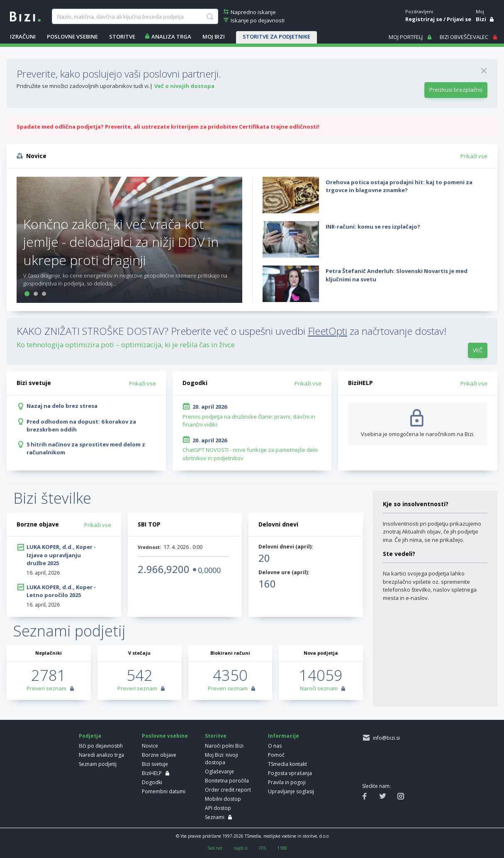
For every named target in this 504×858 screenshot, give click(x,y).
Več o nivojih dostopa (184, 86)
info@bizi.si (385, 738)
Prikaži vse (474, 156)
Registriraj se (424, 19)
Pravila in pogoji (287, 782)
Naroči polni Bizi (224, 746)
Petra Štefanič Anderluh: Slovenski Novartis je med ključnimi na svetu (397, 275)
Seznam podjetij (98, 764)
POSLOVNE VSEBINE (72, 37)
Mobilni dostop (223, 799)
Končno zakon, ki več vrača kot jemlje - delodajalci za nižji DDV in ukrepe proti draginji (121, 242)
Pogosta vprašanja (290, 773)
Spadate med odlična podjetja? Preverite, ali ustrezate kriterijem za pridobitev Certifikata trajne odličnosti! (168, 127)
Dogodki (152, 782)
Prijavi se (459, 19)
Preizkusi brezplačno (456, 90)
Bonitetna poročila (227, 781)
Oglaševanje (219, 771)
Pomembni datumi (164, 791)
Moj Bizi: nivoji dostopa (222, 759)
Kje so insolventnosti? (416, 504)
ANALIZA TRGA (171, 37)
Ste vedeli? (399, 554)
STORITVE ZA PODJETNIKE (276, 37)
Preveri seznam (46, 688)
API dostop (218, 808)
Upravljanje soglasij (291, 791)
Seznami (215, 817)
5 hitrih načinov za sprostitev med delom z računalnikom (86, 448)
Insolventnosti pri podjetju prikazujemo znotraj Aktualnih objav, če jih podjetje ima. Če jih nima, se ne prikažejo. (432, 532)
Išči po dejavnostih (101, 746)
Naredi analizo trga (101, 755)
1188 (282, 848)
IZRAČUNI (23, 37)
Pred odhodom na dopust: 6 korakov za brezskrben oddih (81, 426)
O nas (275, 746)
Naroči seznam (319, 688)
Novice (150, 746)
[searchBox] (135, 17)
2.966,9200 (164, 569)
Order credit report (228, 790)
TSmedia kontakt (287, 764)
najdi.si (241, 848)
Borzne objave (159, 755)
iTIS (262, 848)
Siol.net (215, 848)
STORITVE (122, 37)
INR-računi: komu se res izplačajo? (373, 227)
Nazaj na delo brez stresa (62, 406)
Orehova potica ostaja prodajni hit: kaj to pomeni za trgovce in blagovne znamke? (399, 186)
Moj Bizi (214, 37)
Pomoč (276, 755)
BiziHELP (152, 773)
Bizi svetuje (155, 764)
